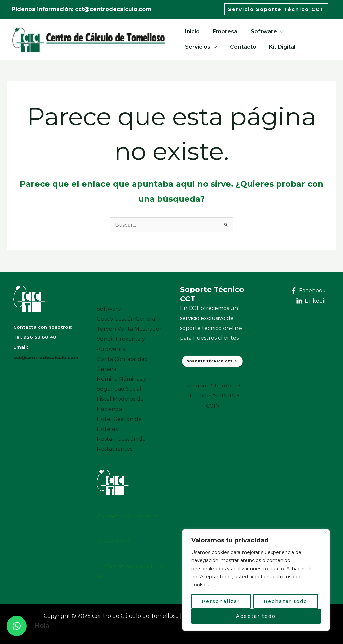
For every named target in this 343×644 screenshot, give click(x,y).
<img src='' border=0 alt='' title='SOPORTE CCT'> (213, 395)
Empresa (222, 31)
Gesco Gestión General (127, 319)
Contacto (197, 47)
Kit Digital (234, 47)
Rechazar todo (286, 601)
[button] (17, 626)
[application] (275, 32)
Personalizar (221, 601)
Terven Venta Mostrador (129, 329)
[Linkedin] (312, 301)
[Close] (325, 532)
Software (261, 32)
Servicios (305, 32)
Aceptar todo (256, 616)
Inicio (191, 31)
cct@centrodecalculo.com (46, 357)
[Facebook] (308, 291)
